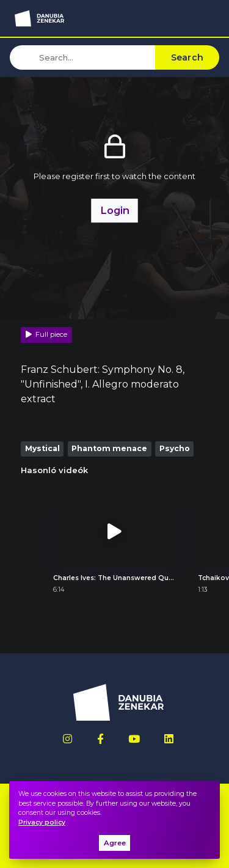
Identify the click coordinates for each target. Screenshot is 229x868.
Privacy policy (42, 822)
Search (187, 57)
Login (115, 210)
